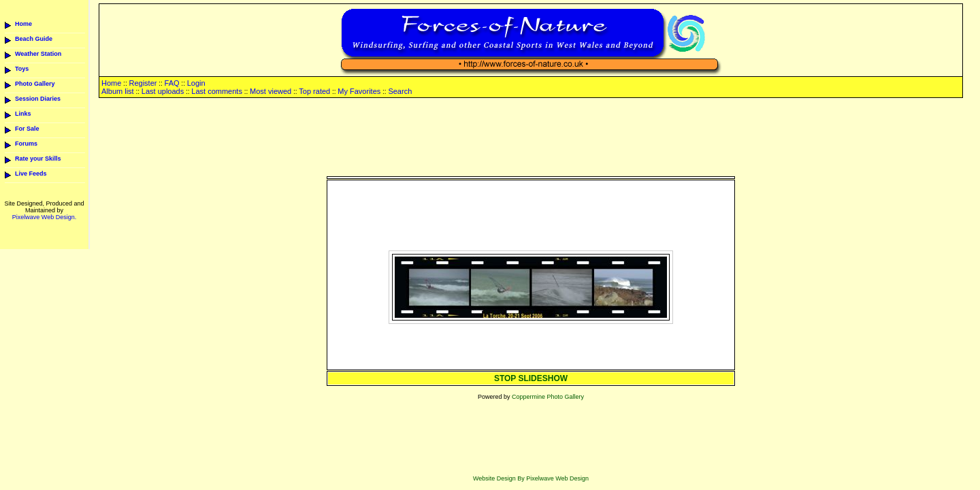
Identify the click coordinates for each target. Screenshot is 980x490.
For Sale (27, 129)
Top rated (314, 91)
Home (23, 24)
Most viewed (271, 91)
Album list (118, 91)
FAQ (172, 83)
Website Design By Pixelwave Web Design (531, 478)
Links (23, 114)
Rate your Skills (38, 159)
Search (400, 91)
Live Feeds (31, 174)
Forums (26, 144)
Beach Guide (34, 39)
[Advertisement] (531, 138)
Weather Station (38, 54)
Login (196, 83)
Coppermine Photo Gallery (548, 397)
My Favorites (359, 91)
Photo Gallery (35, 84)
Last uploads (163, 91)
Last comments (217, 91)
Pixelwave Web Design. (44, 217)
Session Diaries (38, 99)
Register (143, 83)
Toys (22, 69)
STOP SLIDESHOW (531, 378)
